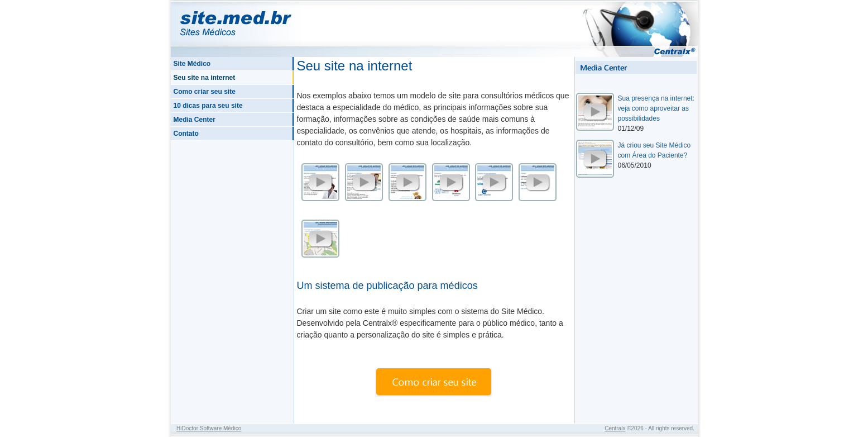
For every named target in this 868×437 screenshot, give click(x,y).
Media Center (195, 120)
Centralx (615, 428)
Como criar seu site (205, 92)
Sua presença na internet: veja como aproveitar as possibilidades (656, 108)
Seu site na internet (205, 78)
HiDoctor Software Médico (209, 428)
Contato (186, 134)
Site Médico (192, 64)
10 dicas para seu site (208, 106)
